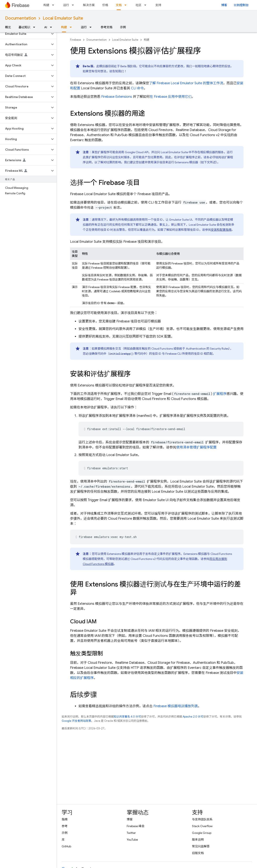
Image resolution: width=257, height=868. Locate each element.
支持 (158, 5)
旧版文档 (198, 853)
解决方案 (89, 5)
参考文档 (107, 27)
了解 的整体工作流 (186, 83)
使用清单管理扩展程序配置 (196, 447)
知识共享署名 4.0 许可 (127, 717)
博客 (224, 5)
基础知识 (24, 27)
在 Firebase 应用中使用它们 (171, 97)
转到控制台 (241, 5)
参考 (65, 826)
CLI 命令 (137, 88)
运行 (66, 5)
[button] (25, 34)
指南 (65, 819)
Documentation (21, 18)
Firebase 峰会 (136, 826)
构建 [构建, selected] (64, 27)
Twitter (131, 833)
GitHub (66, 846)
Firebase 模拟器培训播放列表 (176, 706)
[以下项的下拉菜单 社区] (146, 5)
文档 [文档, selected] (119, 5)
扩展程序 (220, 394)
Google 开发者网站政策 (76, 721)
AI (46, 27)
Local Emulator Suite (63, 18)
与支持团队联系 (202, 819)
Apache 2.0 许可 (193, 717)
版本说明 (198, 840)
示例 (123, 27)
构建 (46, 5)
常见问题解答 (201, 846)
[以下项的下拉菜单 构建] (54, 5)
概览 (8, 27)
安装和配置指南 (221, 230)
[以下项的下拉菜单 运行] (74, 5)
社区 (138, 5)
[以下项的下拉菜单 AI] (52, 27)
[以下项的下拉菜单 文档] (127, 5)
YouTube (132, 840)
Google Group (202, 833)
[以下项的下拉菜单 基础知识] (35, 27)
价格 (105, 5)
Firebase (76, 40)
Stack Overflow (202, 826)
